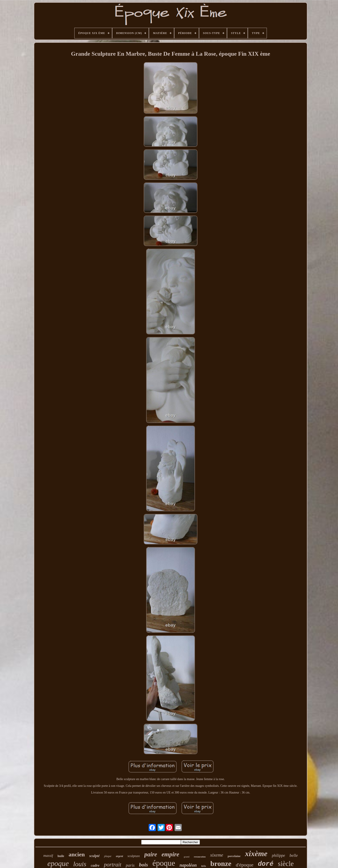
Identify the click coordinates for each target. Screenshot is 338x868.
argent (120, 856)
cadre (95, 865)
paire (151, 854)
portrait (113, 865)
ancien (77, 854)
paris (130, 865)
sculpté (94, 856)
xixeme (217, 855)
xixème (256, 854)
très (204, 866)
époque (164, 863)
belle (294, 855)
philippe (279, 855)
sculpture (134, 856)
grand (187, 857)
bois (143, 865)
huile (61, 856)
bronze (221, 864)
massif (48, 856)
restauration (200, 857)
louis (80, 864)
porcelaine (234, 856)
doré (266, 864)
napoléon (188, 865)
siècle (286, 864)
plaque (108, 856)
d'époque (245, 865)
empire (170, 854)
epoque (58, 864)
